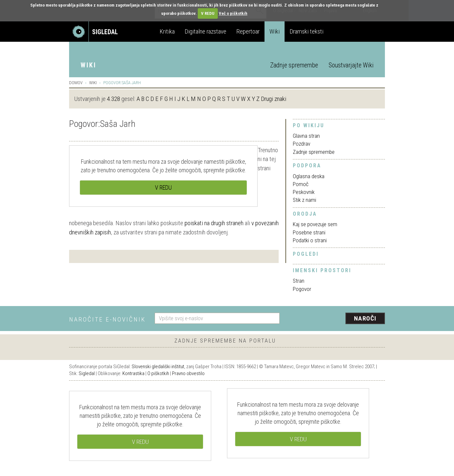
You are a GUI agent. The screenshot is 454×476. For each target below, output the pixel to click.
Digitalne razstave (205, 31)
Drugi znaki (274, 99)
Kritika (167, 31)
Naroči (365, 318)
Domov (76, 83)
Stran (299, 281)
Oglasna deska (309, 176)
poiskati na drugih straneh (214, 223)
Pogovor (302, 289)
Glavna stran (306, 136)
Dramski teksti (306, 31)
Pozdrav (302, 144)
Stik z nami (304, 200)
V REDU (208, 13)
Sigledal (87, 373)
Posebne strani (309, 232)
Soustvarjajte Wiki (351, 65)
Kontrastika (133, 373)
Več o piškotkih (233, 13)
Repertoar (248, 31)
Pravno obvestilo (188, 373)
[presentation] (336, 319)
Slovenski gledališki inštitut (158, 367)
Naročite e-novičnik (107, 319)
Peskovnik (304, 192)
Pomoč (301, 184)
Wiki (275, 31)
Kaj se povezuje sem (315, 224)
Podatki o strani (310, 240)
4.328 (113, 99)
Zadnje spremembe (294, 65)
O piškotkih (158, 373)
